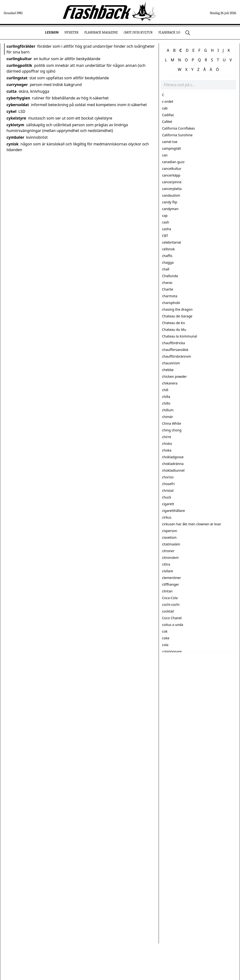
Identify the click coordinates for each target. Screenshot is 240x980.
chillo (166, 403)
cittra (166, 564)
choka (167, 450)
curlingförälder (21, 46)
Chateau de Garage (177, 316)
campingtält (171, 148)
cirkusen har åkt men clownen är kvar (192, 524)
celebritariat (171, 242)
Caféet (167, 122)
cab (165, 108)
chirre (167, 437)
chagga (168, 262)
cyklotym (15, 125)
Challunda (170, 276)
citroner (168, 551)
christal (168, 490)
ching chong (172, 430)
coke (166, 638)
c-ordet (168, 101)
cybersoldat (18, 105)
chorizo (168, 477)
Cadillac (168, 115)
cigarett (168, 504)
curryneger (17, 85)
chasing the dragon (177, 309)
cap (165, 215)
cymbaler (15, 137)
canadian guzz (173, 162)
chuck (167, 497)
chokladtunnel (173, 470)
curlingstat (17, 78)
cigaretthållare (173, 511)
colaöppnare (172, 651)
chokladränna (173, 464)
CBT (165, 236)
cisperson (170, 531)
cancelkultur (172, 169)
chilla (166, 397)
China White (172, 423)
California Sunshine (177, 135)
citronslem (170, 558)
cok (165, 631)
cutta (12, 91)
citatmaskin (171, 544)
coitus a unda (173, 625)
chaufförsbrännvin (177, 356)
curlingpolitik (19, 65)
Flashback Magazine (101, 32)
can (165, 155)
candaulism (171, 195)
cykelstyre (16, 118)
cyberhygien (18, 98)
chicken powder (174, 376)
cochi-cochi (171, 605)
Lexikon (52, 32)
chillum (168, 410)
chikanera (170, 383)
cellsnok (168, 249)
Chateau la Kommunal (180, 336)
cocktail (168, 611)
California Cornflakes (178, 128)
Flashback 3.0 (169, 32)
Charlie (168, 289)
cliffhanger (171, 584)
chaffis (167, 256)
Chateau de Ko (174, 323)
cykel (12, 111)
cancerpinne (172, 182)
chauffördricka (174, 343)
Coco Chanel (172, 618)
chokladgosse (173, 457)
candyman (170, 209)
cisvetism (169, 537)
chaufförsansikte (175, 350)
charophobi (171, 303)
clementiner (171, 578)
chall (166, 269)
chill (165, 390)
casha (167, 229)
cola (165, 645)
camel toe (170, 142)
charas (167, 283)
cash (166, 222)
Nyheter (71, 32)
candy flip (170, 202)
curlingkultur (19, 59)
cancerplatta (172, 189)
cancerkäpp (171, 175)
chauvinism (171, 363)
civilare (168, 571)
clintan (167, 591)
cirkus (167, 517)
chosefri (168, 484)
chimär (168, 417)
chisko (167, 444)
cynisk (13, 144)
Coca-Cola (170, 598)
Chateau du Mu (174, 330)
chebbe (168, 370)
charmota (170, 296)
